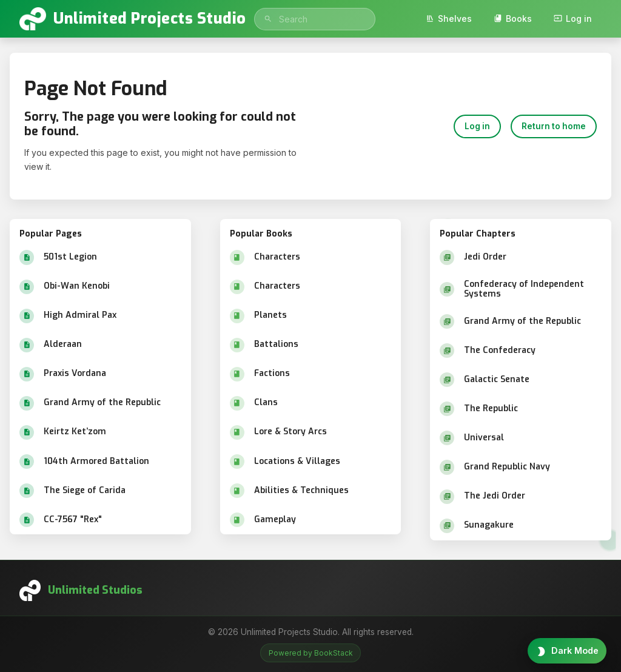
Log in (573, 18)
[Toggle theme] (567, 651)
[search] (315, 19)
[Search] (268, 19)
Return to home (554, 126)
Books (513, 18)
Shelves (449, 18)
